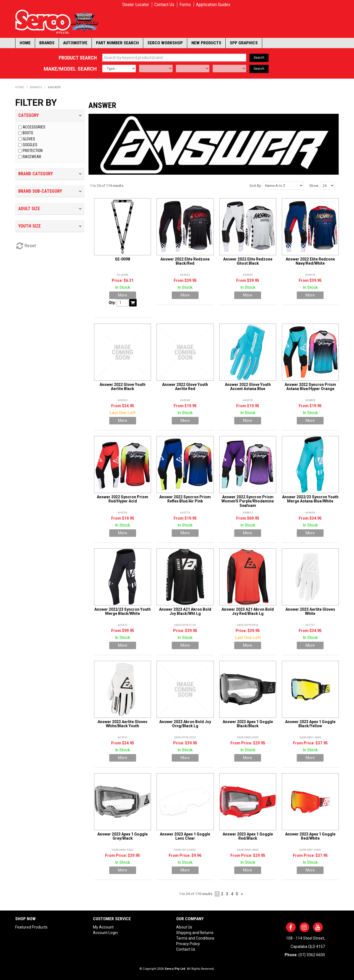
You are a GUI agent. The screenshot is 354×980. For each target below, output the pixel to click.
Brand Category (36, 174)
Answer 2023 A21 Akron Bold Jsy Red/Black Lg (248, 611)
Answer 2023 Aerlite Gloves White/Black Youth (123, 724)
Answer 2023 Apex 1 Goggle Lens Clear (185, 836)
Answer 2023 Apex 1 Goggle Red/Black (248, 836)
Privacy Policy (188, 944)
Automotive (75, 43)
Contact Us (164, 5)
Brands (47, 43)
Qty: (112, 303)
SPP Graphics (244, 43)
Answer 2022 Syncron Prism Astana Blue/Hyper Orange (310, 387)
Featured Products (31, 927)
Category (28, 115)
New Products (206, 43)
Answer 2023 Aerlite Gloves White (310, 611)
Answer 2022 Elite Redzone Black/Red (185, 261)
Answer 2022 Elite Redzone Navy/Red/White (310, 261)
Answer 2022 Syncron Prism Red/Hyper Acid (123, 499)
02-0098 (123, 259)
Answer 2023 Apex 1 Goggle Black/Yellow (310, 724)
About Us (184, 927)
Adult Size (29, 209)
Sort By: (256, 186)
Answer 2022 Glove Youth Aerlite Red (185, 387)
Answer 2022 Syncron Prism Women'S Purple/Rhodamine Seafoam (248, 501)
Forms (185, 5)
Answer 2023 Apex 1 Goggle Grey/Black (123, 836)
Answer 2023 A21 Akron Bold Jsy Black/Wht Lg (185, 611)
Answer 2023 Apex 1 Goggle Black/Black (248, 724)
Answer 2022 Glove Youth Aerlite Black (123, 387)
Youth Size (29, 226)
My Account (103, 927)
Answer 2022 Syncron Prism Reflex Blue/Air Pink (185, 499)
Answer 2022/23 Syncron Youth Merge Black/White (123, 611)
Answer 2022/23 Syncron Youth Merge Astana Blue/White (310, 499)
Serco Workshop (165, 43)
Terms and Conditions (195, 938)
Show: (314, 186)
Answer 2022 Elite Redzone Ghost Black (248, 261)
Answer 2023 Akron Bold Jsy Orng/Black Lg (185, 724)
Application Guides (213, 5)
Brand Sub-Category (40, 191)
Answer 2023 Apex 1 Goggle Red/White (310, 836)
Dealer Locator (136, 5)
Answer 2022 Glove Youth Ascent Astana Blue (248, 387)
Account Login (105, 933)
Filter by (36, 103)
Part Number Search (117, 43)
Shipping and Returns (195, 933)
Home (25, 43)
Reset (30, 246)
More (123, 295)
